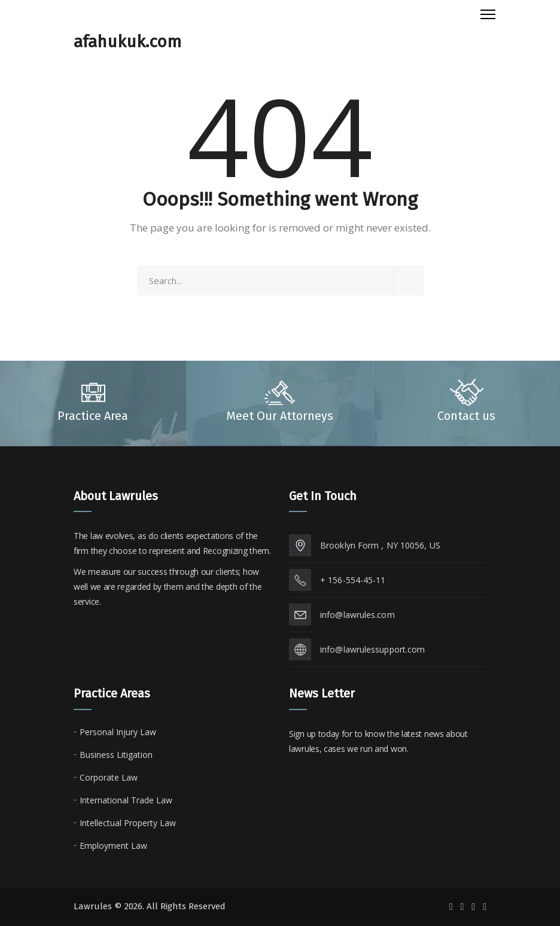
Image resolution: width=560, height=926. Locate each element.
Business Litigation (116, 755)
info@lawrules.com (357, 615)
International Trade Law (126, 800)
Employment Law (113, 846)
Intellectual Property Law (128, 823)
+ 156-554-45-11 (353, 580)
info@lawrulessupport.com (372, 649)
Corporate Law (109, 777)
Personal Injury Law (118, 732)
